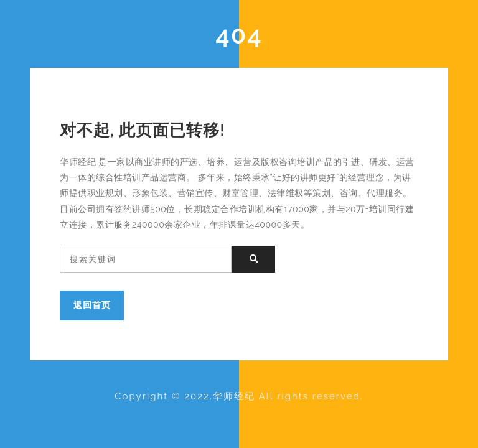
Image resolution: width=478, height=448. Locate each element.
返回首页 (92, 305)
